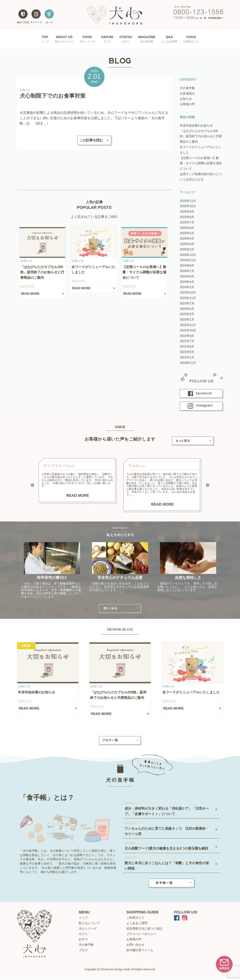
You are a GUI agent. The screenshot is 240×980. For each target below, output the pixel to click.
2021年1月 (187, 358)
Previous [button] (32, 486)
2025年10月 (188, 207)
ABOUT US (63, 40)
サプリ (83, 934)
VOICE (192, 40)
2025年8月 (187, 217)
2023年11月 (188, 298)
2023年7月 (187, 304)
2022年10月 (188, 331)
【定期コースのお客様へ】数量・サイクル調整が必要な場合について (201, 164)
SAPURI (106, 40)
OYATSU (126, 40)
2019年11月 (188, 363)
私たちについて (89, 923)
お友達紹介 (187, 94)
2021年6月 (187, 347)
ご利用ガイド (135, 918)
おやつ (83, 940)
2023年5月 (187, 309)
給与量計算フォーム (140, 950)
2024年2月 (187, 288)
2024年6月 (187, 277)
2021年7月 (187, 342)
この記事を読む (91, 141)
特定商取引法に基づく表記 (144, 929)
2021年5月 (187, 352)
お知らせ (186, 99)
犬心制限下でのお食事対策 (53, 96)
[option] (78, 481)
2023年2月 (187, 315)
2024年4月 (187, 282)
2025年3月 (187, 244)
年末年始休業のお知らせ (196, 126)
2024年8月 (187, 266)
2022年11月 (188, 325)
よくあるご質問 (137, 923)
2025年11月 (188, 201)
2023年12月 (188, 293)
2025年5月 (187, 234)
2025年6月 (187, 228)
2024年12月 (188, 255)
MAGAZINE (148, 40)
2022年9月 (187, 336)
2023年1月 (187, 320)
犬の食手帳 (187, 88)
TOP (44, 40)
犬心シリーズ (88, 929)
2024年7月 (187, 271)
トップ (83, 918)
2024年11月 (188, 261)
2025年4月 (187, 239)
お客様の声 (187, 104)
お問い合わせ (135, 945)
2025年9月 (187, 212)
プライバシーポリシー (141, 934)
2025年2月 (187, 250)
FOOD (86, 40)
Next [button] (208, 486)
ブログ (83, 950)
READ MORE (78, 496)
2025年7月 (187, 223)
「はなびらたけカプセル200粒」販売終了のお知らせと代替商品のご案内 (201, 137)
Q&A (170, 40)
